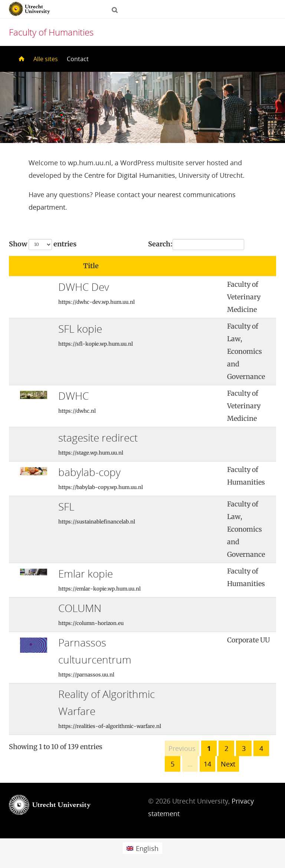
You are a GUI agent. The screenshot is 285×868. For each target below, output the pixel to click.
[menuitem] (142, 848)
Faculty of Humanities (51, 32)
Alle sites (46, 59)
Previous (182, 748)
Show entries (43, 245)
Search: (196, 245)
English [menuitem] (147, 848)
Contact (78, 59)
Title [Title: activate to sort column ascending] (91, 266)
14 (207, 764)
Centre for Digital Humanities (130, 175)
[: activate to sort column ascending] (197, 266)
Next (228, 764)
